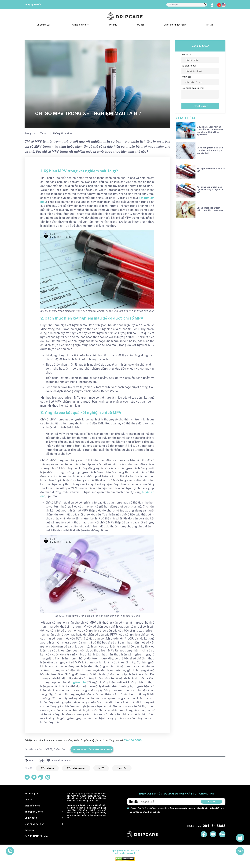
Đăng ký (211, 802)
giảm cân (79, 682)
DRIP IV (113, 25)
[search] (205, 5)
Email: (134, 802)
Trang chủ (30, 133)
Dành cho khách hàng (175, 25)
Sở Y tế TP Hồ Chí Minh (37, 836)
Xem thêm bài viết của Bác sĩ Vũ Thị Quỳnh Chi (92, 749)
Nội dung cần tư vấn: (193, 88)
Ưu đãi (140, 25)
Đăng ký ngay (200, 106)
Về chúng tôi (43, 25)
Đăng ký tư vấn (33, 5)
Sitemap (29, 830)
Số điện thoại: (189, 66)
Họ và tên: (187, 54)
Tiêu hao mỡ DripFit (79, 25)
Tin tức (210, 25)
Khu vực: (186, 77)
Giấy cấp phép (32, 806)
